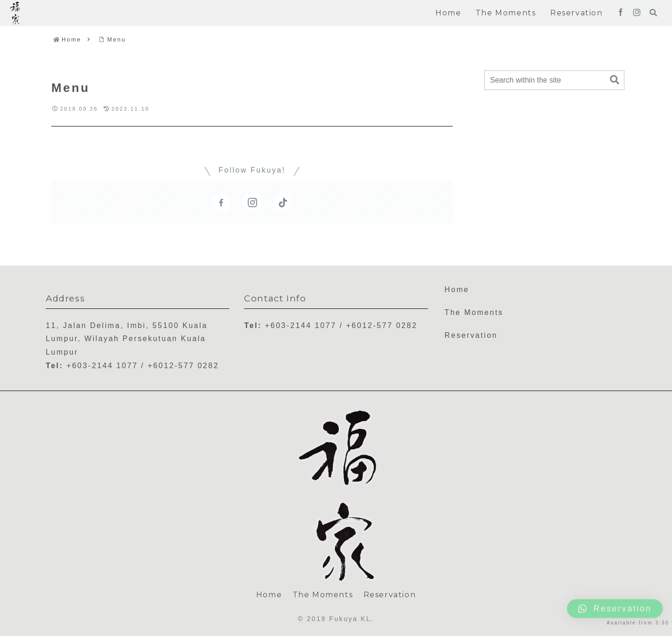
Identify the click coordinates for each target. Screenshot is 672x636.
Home (457, 290)
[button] (615, 80)
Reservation (471, 335)
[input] (554, 80)
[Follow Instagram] (637, 13)
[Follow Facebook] (621, 13)
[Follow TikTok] (283, 203)
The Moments (474, 312)
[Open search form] (653, 13)
